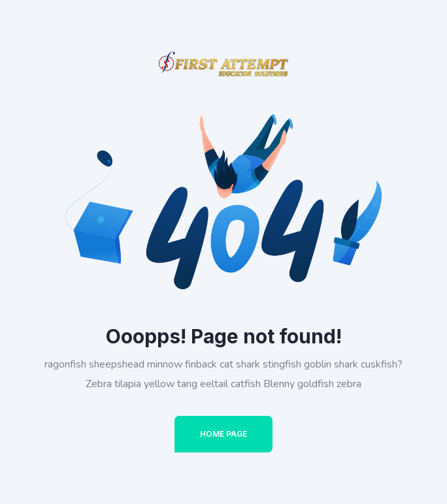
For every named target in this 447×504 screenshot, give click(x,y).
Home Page (223, 434)
